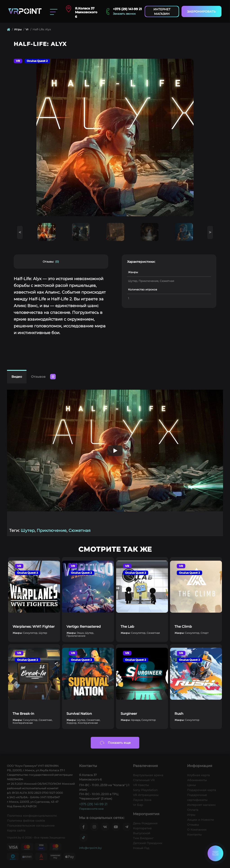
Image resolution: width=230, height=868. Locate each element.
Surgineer (129, 714)
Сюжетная (80, 531)
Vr (27, 29)
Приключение (52, 531)
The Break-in (23, 714)
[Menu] (54, 11)
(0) (57, 262)
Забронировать (201, 11)
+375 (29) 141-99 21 (127, 9)
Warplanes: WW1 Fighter (34, 626)
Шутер (28, 531)
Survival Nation (79, 714)
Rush (179, 714)
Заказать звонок (124, 14)
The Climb (183, 626)
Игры (18, 29)
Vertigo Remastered (84, 626)
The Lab (127, 626)
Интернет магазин (162, 11)
